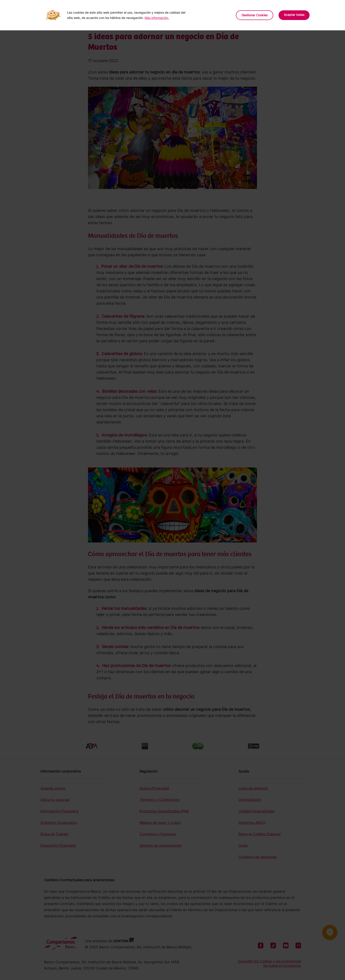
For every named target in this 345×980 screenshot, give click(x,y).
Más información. (157, 18)
